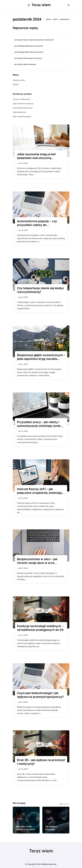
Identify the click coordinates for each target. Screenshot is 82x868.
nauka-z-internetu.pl (21, 99)
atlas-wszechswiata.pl (22, 116)
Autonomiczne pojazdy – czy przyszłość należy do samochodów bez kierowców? (38, 225)
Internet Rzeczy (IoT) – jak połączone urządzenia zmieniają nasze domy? (39, 493)
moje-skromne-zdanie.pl (23, 104)
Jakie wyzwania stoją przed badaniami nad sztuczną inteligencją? (36, 158)
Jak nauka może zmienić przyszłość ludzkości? (34, 40)
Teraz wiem (41, 5)
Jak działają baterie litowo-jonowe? (29, 52)
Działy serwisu (19, 80)
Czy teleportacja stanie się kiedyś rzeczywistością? (40, 290)
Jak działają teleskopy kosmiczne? (29, 46)
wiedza (20, 819)
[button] (61, 804)
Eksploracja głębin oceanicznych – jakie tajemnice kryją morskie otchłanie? (41, 359)
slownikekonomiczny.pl (23, 108)
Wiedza (16, 84)
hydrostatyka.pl (19, 112)
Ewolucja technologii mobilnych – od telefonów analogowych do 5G (40, 628)
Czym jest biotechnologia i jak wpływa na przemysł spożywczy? (40, 695)
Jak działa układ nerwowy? (25, 64)
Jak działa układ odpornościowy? (28, 58)
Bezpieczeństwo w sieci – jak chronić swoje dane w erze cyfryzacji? (37, 563)
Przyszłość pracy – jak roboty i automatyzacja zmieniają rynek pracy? (39, 426)
